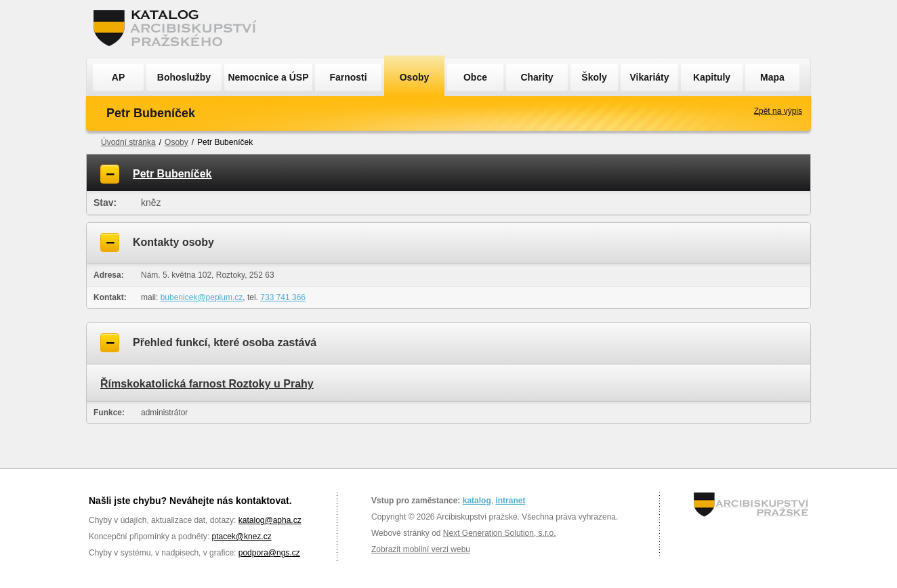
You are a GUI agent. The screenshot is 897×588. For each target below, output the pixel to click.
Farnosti (348, 77)
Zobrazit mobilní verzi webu (421, 549)
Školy (594, 77)
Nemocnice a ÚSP (268, 77)
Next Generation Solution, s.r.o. (500, 533)
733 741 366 (283, 297)
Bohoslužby (184, 77)
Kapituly (712, 77)
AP (118, 77)
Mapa (772, 77)
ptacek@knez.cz (241, 537)
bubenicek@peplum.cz (202, 297)
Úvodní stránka (128, 142)
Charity (537, 77)
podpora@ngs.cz (269, 553)
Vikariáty (649, 77)
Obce (475, 77)
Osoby (415, 77)
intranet (510, 501)
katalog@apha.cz (270, 520)
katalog (477, 501)
